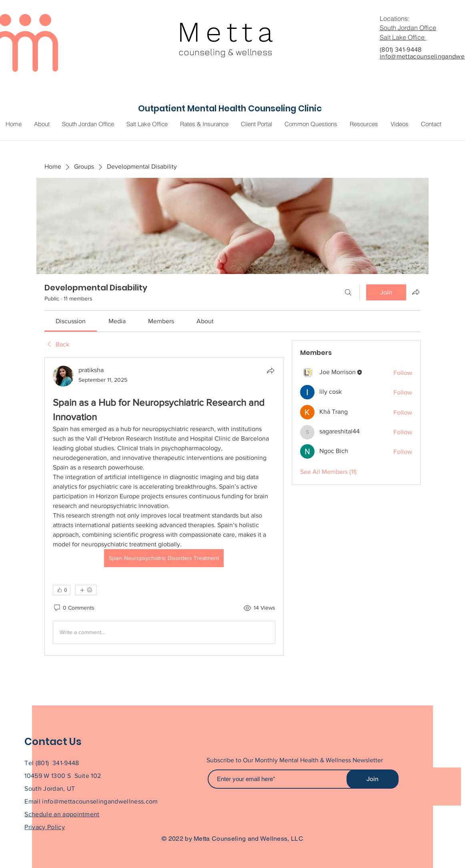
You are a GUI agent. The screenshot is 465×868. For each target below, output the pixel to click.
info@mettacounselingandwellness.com (100, 801)
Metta (228, 32)
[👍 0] (62, 590)
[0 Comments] (74, 608)
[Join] (373, 779)
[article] (164, 507)
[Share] (271, 371)
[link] (71, 321)
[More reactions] (86, 590)
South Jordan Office (408, 28)
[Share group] (416, 292)
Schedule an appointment (62, 814)
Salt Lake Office (403, 37)
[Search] (348, 292)
